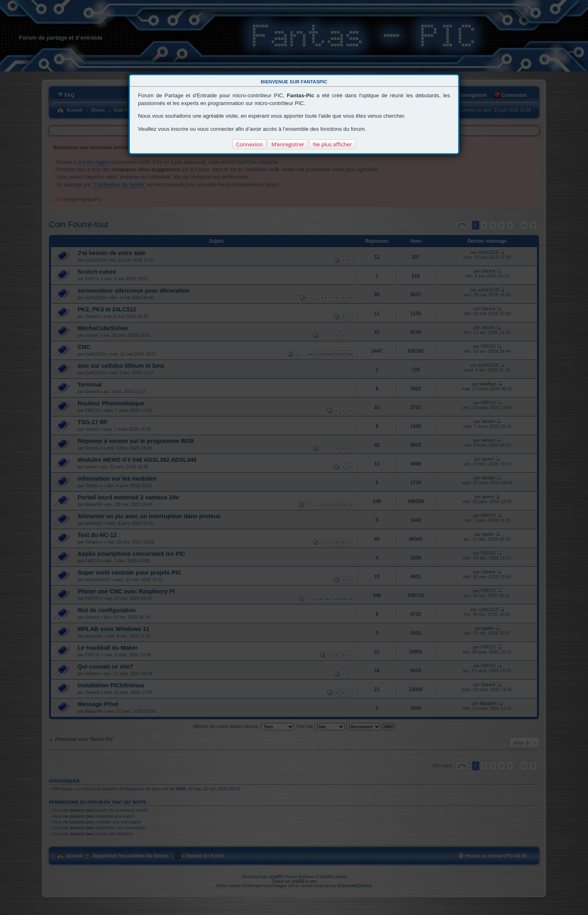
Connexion (249, 144)
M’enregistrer (288, 144)
